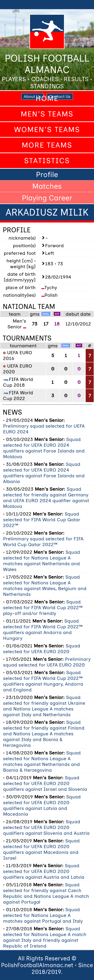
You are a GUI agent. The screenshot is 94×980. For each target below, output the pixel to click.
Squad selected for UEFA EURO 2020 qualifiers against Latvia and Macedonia (42, 805)
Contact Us (60, 96)
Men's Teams (47, 114)
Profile (47, 174)
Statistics (47, 161)
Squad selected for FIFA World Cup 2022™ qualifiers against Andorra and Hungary (43, 629)
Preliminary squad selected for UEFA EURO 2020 (47, 662)
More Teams (47, 145)
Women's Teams (47, 130)
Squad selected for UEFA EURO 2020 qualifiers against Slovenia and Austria (46, 827)
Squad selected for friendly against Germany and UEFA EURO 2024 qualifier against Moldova (46, 498)
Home (47, 98)
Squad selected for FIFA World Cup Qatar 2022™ (42, 520)
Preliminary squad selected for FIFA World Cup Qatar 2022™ (43, 542)
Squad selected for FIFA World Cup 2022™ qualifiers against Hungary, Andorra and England (43, 681)
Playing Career (47, 198)
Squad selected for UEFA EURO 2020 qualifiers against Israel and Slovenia (45, 783)
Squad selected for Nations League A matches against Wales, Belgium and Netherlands (45, 586)
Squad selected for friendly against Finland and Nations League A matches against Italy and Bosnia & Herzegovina (44, 734)
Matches (47, 186)
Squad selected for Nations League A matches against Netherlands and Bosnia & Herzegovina (42, 761)
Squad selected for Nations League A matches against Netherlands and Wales (42, 561)
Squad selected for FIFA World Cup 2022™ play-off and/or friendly (43, 608)
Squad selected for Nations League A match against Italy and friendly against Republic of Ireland (45, 937)
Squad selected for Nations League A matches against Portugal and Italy (43, 915)
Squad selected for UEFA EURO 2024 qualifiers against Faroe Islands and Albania (44, 473)
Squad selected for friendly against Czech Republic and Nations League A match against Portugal (46, 893)
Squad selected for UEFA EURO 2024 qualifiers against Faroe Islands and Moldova (44, 448)
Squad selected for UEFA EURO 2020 (42, 649)
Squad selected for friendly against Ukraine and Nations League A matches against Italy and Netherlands (44, 706)
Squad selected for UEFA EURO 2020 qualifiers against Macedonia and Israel (41, 849)
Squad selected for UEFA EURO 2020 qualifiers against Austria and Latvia (44, 871)
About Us (32, 96)
